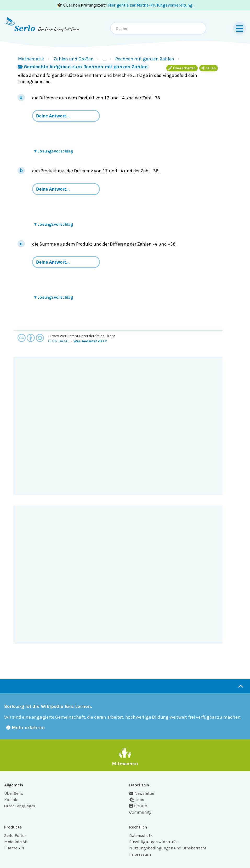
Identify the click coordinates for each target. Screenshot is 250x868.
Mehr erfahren (26, 728)
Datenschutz (141, 835)
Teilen (209, 68)
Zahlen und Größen (74, 59)
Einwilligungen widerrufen (154, 842)
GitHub (138, 806)
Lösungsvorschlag (54, 151)
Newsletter (142, 793)
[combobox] (158, 28)
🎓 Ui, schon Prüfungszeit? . (125, 5)
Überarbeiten (182, 68)
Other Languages (20, 806)
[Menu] (240, 28)
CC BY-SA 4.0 (58, 341)
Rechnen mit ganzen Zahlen (145, 59)
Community (140, 812)
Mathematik (31, 59)
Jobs (137, 800)
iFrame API (14, 848)
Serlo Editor (15, 835)
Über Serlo (14, 793)
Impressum (140, 854)
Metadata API (16, 842)
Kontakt (12, 800)
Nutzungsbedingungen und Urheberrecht (168, 848)
